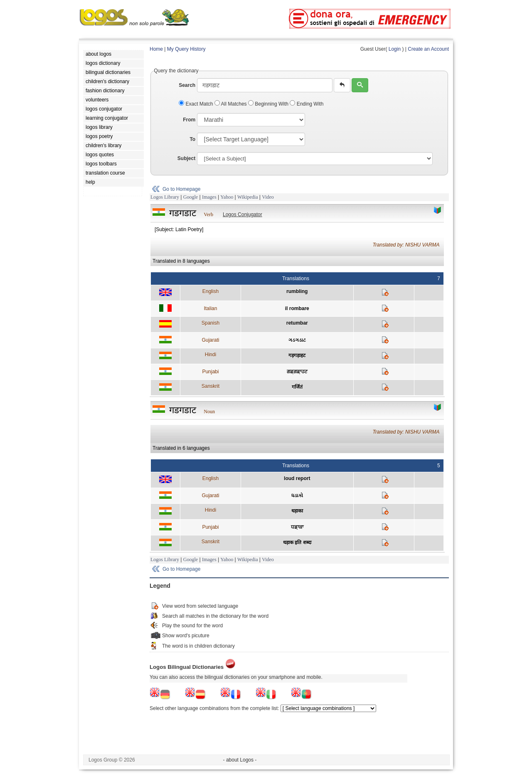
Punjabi (210, 372)
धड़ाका (297, 511)
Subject (186, 158)
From (189, 120)
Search (187, 85)
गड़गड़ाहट (297, 355)
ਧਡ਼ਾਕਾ (297, 527)
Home (156, 49)
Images (209, 197)
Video (268, 197)
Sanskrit (211, 386)
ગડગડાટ (297, 340)
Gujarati (210, 340)
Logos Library (165, 197)
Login (395, 49)
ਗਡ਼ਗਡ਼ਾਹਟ (297, 372)
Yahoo (227, 197)
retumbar (297, 323)
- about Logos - (240, 760)
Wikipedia (248, 197)
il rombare (297, 308)
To (192, 139)
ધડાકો (297, 496)
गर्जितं (297, 387)
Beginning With (269, 104)
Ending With (307, 104)
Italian (210, 308)
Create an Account (428, 49)
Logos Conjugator (243, 214)
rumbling (297, 291)
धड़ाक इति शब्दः (297, 542)
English (211, 291)
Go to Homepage (181, 189)
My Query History (186, 49)
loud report (297, 478)
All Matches (231, 104)
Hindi (211, 355)
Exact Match (197, 104)
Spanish (211, 323)
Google (191, 197)
